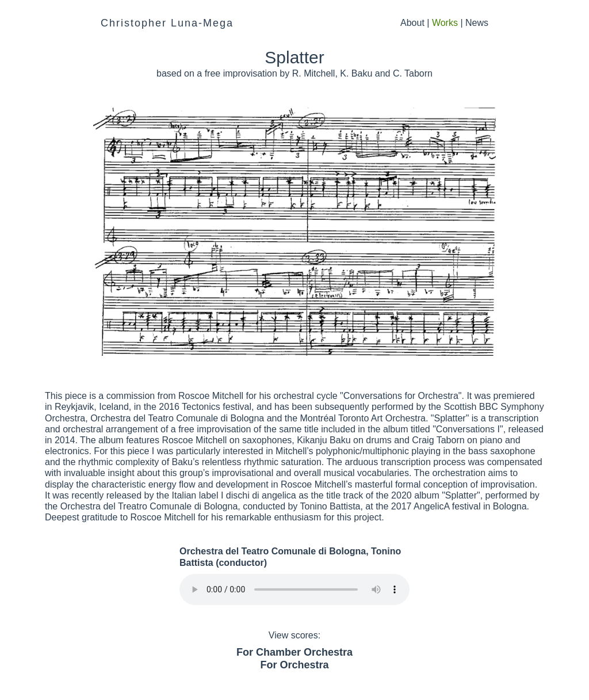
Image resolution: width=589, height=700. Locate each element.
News (477, 23)
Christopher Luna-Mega (167, 23)
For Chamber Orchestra (294, 652)
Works (445, 23)
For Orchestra (294, 665)
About (412, 23)
